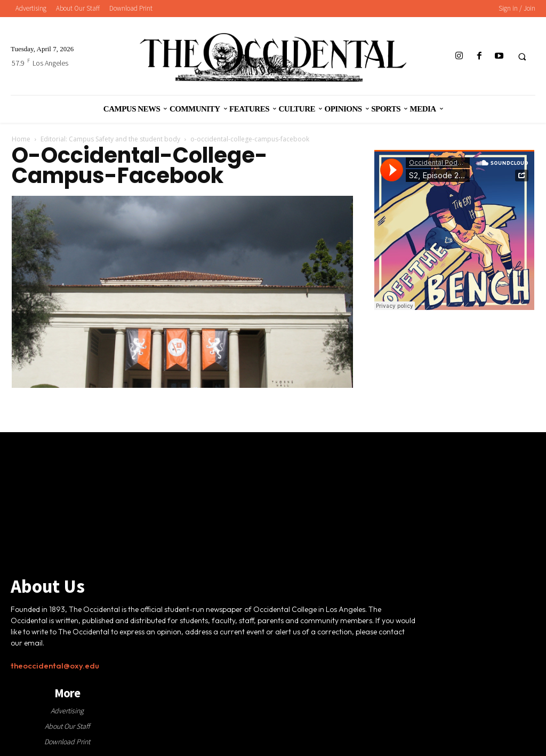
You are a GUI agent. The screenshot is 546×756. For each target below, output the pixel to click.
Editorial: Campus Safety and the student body (110, 139)
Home (21, 139)
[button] (522, 57)
